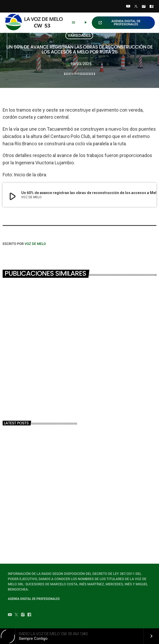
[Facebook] (151, 7)
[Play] (86, 23)
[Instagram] (144, 7)
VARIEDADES (79, 35)
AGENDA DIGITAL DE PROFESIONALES (119, 23)
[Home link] (36, 23)
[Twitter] (136, 7)
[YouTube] (128, 7)
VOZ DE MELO (35, 244)
